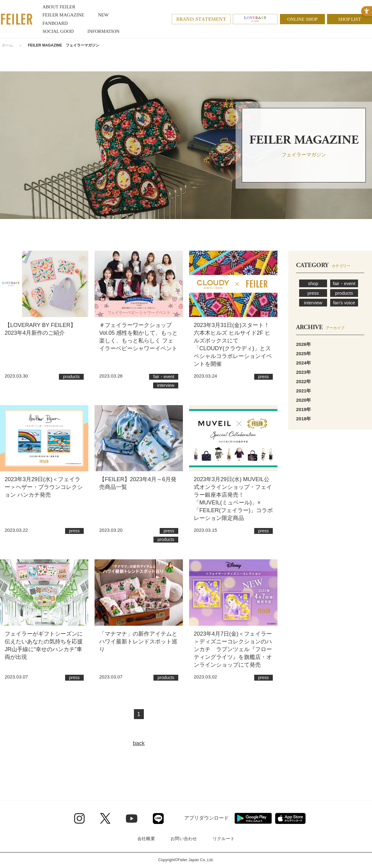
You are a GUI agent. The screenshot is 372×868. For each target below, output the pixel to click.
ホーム (7, 45)
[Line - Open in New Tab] (158, 819)
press (313, 293)
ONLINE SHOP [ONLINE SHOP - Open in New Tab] (303, 19)
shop (313, 283)
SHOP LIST (350, 19)
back (139, 743)
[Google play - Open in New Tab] (253, 818)
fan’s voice (344, 303)
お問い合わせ (184, 839)
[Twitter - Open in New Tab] (105, 818)
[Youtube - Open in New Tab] (132, 818)
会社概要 (146, 839)
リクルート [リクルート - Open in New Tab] (224, 839)
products (344, 293)
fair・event (344, 283)
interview (313, 303)
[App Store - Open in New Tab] (290, 818)
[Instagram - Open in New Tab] (79, 818)
